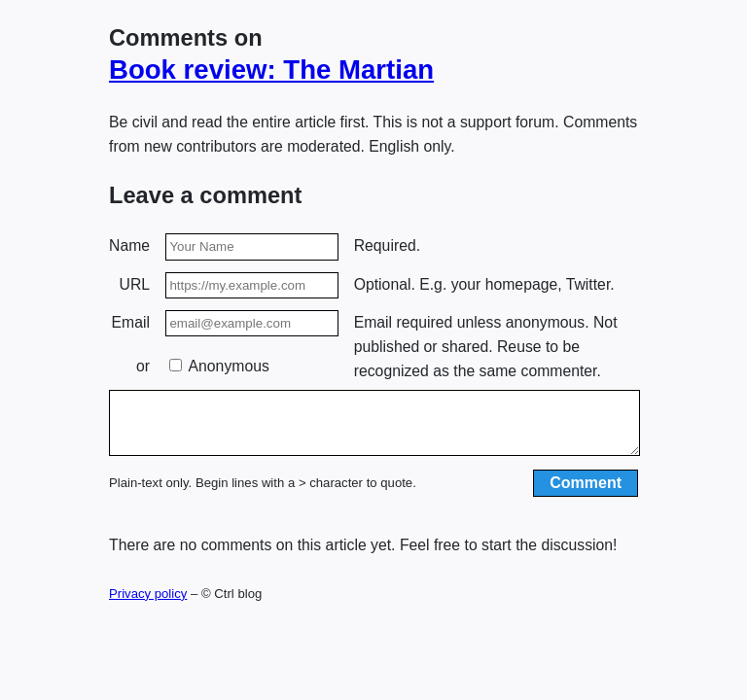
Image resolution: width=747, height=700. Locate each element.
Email (131, 322)
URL (135, 284)
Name (129, 245)
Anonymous (219, 366)
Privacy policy (148, 605)
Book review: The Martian (271, 70)
